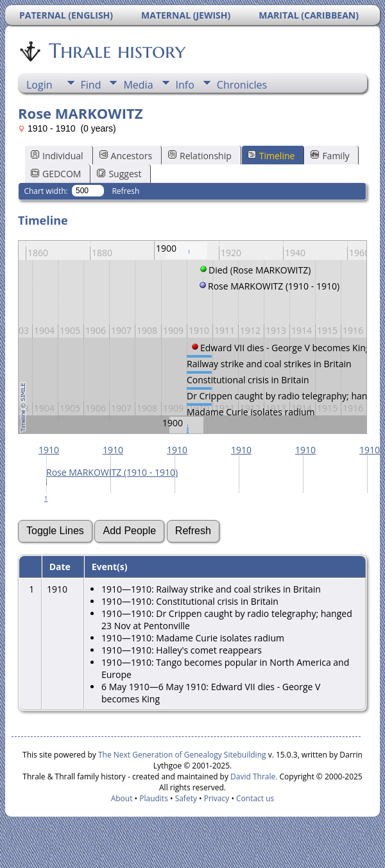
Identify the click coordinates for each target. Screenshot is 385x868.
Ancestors (126, 156)
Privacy (217, 798)
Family (330, 156)
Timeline (271, 156)
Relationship (200, 156)
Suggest (119, 174)
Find (91, 85)
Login (39, 85)
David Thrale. (253, 777)
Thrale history (116, 51)
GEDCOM (56, 174)
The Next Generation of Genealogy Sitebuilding (182, 755)
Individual (57, 156)
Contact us (255, 798)
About (122, 798)
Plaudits (154, 798)
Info (185, 85)
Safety (186, 798)
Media (138, 85)
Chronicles (242, 85)
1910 (49, 450)
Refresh (125, 191)
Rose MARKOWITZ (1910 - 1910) (112, 472)
